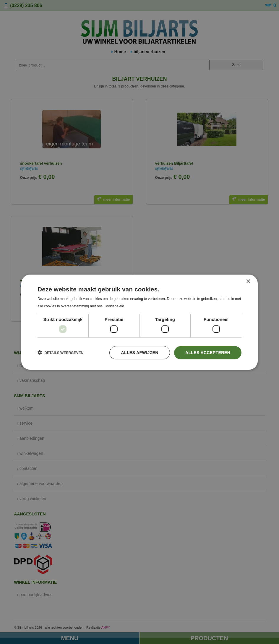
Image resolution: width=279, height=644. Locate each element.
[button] (60, 353)
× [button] (248, 281)
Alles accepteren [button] (208, 353)
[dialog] (139, 322)
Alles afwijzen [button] (139, 353)
